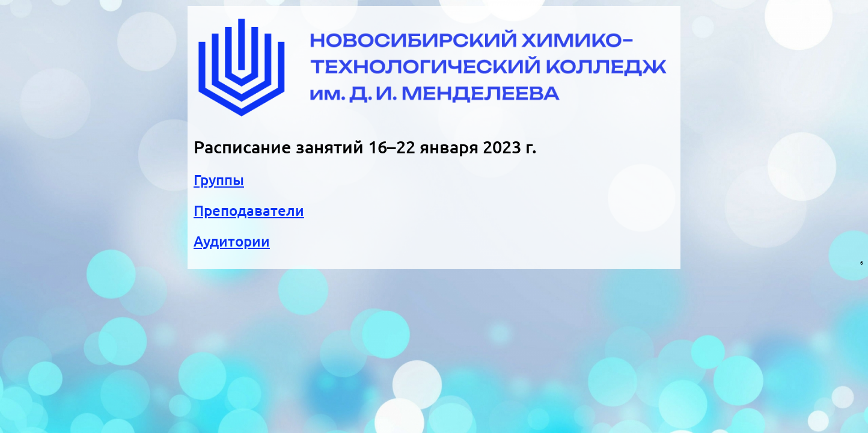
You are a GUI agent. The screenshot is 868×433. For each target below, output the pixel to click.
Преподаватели (249, 211)
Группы (219, 180)
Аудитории (232, 241)
